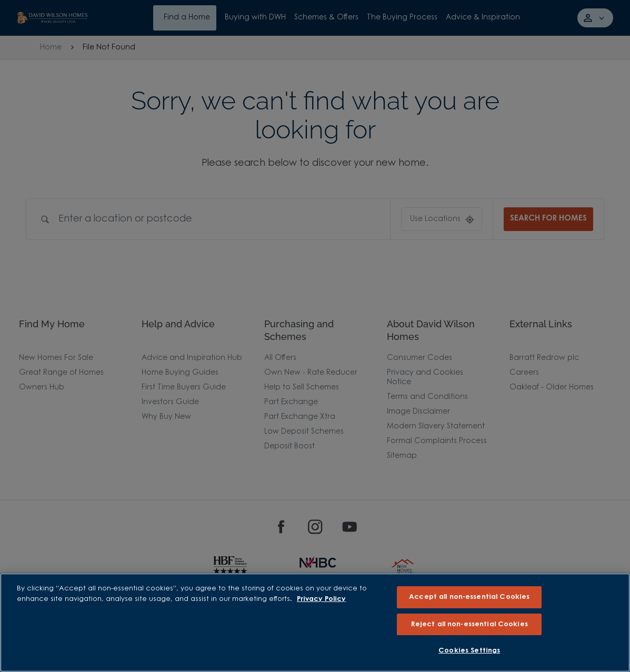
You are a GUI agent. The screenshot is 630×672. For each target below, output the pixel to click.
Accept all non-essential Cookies (469, 597)
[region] (315, 623)
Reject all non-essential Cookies (469, 624)
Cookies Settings (469, 651)
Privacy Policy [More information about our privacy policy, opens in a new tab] (321, 599)
